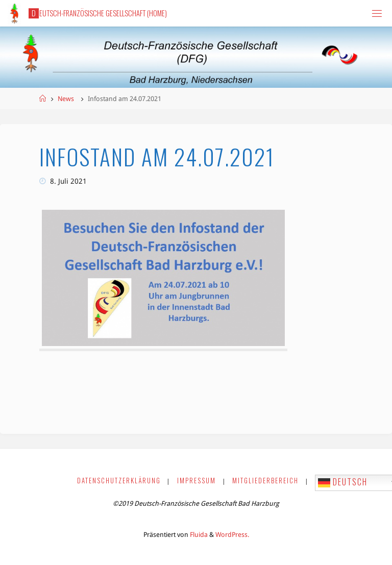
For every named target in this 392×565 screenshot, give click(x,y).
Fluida (198, 535)
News (66, 99)
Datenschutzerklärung (119, 481)
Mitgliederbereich (265, 481)
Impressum (197, 481)
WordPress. (232, 535)
